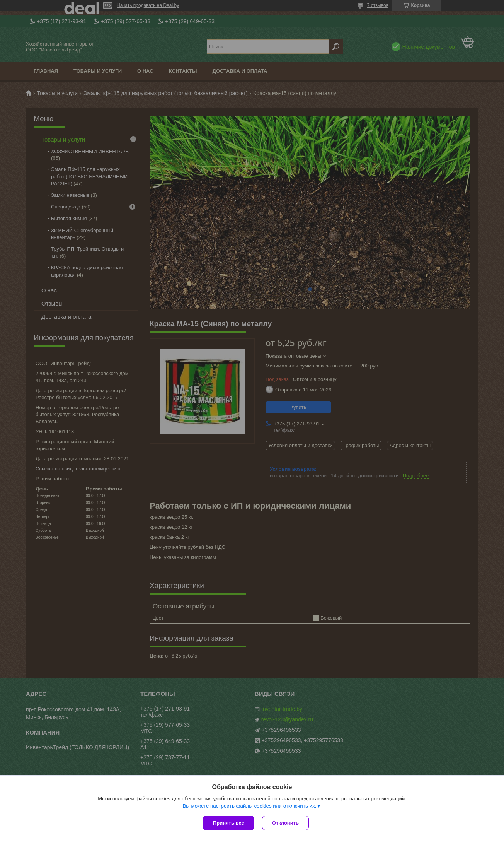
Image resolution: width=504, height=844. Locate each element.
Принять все (229, 823)
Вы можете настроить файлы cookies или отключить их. (249, 806)
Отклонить (285, 823)
